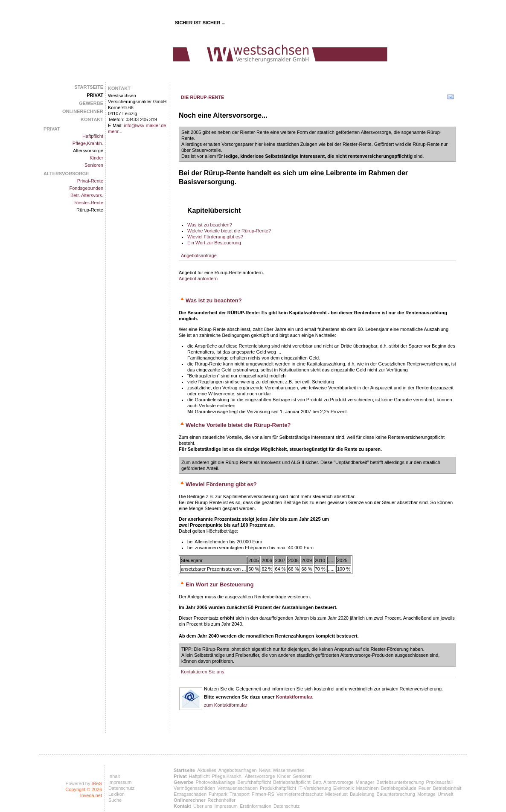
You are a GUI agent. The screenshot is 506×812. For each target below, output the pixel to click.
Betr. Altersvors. (87, 195)
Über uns (203, 806)
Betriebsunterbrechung (400, 782)
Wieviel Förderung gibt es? (215, 237)
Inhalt (114, 776)
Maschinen (367, 788)
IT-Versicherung (315, 788)
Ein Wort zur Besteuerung (214, 243)
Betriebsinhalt (447, 788)
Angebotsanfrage (199, 255)
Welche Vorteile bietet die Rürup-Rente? (229, 231)
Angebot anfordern (198, 278)
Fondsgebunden (86, 188)
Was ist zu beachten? (210, 225)
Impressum (120, 782)
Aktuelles (207, 770)
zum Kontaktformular (225, 705)
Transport (240, 794)
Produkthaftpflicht (278, 788)
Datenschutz (121, 788)
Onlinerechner (83, 111)
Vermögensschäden (194, 788)
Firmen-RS (263, 794)
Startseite (89, 87)
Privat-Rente (90, 181)
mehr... (115, 131)
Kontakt (92, 119)
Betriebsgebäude (399, 788)
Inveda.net (91, 795)
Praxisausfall (439, 782)
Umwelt (446, 794)
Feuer (425, 788)
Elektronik (343, 788)
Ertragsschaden (190, 794)
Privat (95, 95)
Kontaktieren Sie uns (203, 672)
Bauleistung (362, 794)
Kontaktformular (294, 697)
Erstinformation (256, 806)
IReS (97, 783)
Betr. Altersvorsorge (333, 782)
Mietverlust (336, 794)
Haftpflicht (93, 136)
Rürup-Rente (90, 210)
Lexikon (116, 794)
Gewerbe (91, 103)
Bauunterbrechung (396, 794)
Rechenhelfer (222, 800)
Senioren (94, 165)
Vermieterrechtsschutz (300, 794)
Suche (115, 800)
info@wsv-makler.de (145, 125)
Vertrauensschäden (237, 788)
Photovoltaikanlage (215, 782)
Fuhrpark (218, 794)
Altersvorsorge (88, 151)
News (265, 770)
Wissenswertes (288, 770)
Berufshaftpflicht (254, 782)
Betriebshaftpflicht (292, 782)
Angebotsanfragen (238, 770)
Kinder (96, 158)
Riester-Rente (89, 203)
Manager (365, 782)
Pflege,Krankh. (88, 143)
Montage (426, 794)
